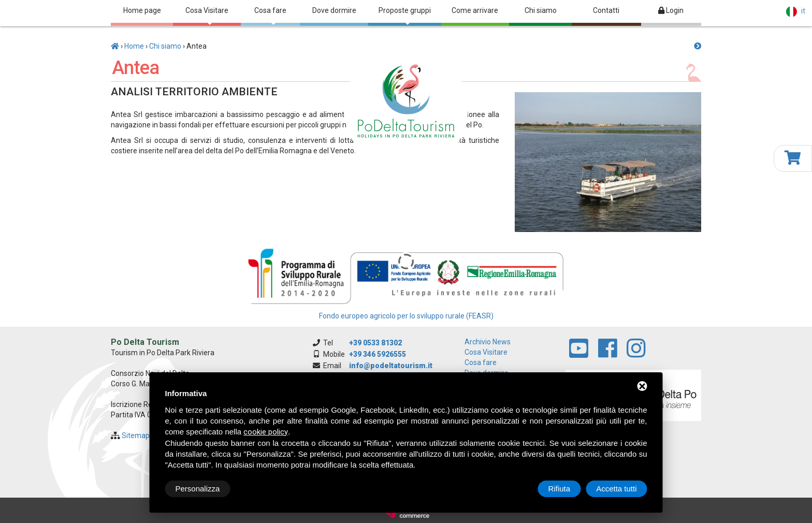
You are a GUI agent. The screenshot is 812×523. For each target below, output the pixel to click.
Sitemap (136, 435)
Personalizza (198, 489)
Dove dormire (334, 10)
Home (134, 46)
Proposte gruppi (405, 16)
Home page (142, 10)
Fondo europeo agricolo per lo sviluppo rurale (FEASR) (406, 316)
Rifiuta (560, 489)
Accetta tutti (616, 489)
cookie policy (266, 432)
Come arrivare (475, 10)
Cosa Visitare (207, 16)
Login (671, 10)
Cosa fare (270, 16)
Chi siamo (541, 10)
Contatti (606, 10)
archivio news (488, 342)
